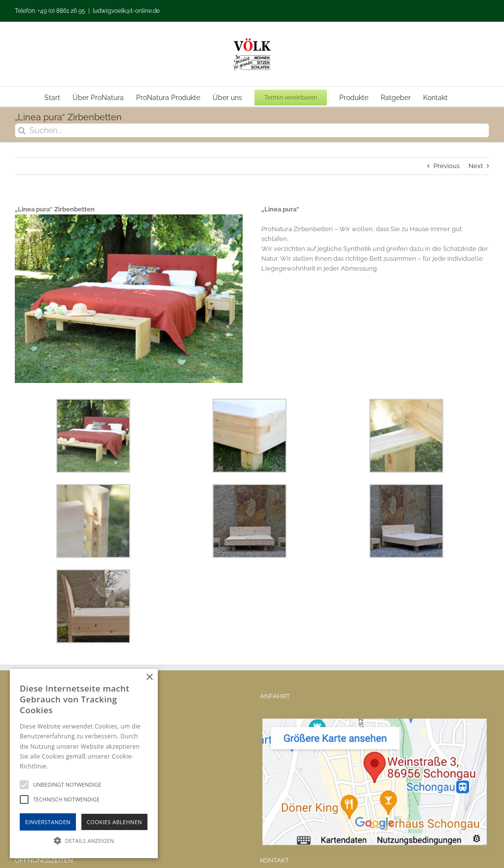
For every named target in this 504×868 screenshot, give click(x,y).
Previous (447, 166)
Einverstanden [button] (48, 822)
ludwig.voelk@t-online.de (126, 11)
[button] (84, 840)
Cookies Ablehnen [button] (114, 822)
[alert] (84, 764)
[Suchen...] (252, 130)
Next (476, 166)
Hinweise (62, 766)
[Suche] (22, 130)
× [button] (149, 677)
